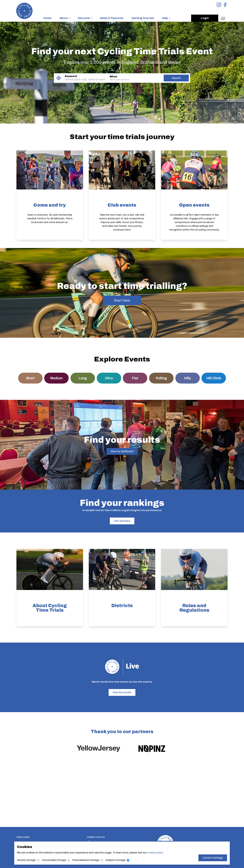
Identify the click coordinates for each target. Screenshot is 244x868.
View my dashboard (122, 451)
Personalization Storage (88, 860)
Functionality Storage (59, 860)
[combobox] (81, 80)
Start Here (122, 300)
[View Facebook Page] (225, 5)
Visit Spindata (122, 521)
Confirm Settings (206, 857)
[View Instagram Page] (219, 5)
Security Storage (33, 860)
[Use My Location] (59, 78)
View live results (122, 692)
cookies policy (152, 853)
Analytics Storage (116, 860)
